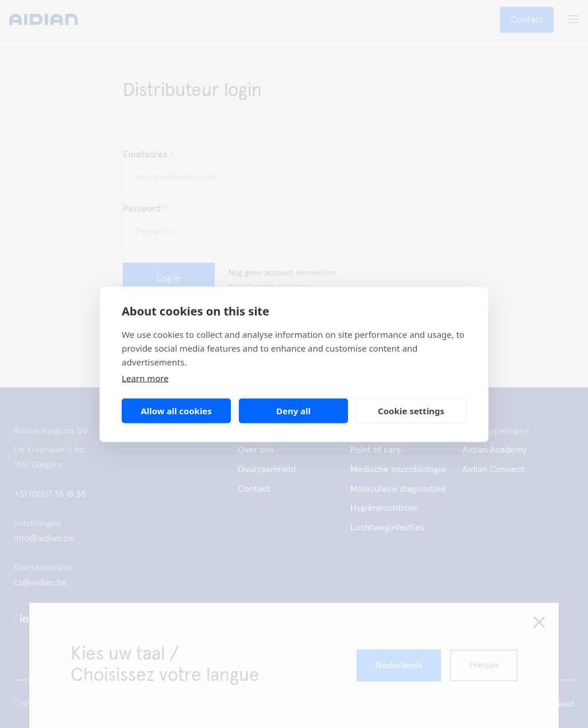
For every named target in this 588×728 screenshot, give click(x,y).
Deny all (293, 411)
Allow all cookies (176, 411)
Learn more (145, 378)
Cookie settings (411, 411)
